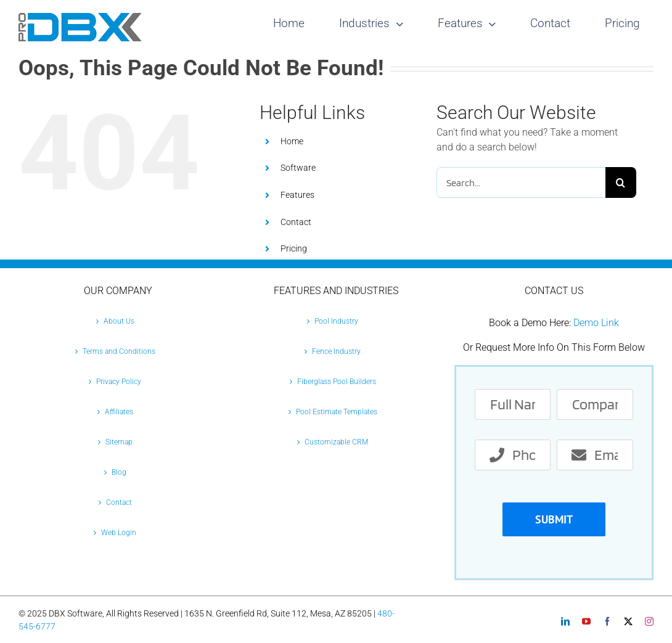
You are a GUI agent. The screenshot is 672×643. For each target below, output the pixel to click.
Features (297, 195)
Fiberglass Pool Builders (337, 382)
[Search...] (521, 182)
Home (292, 141)
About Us (119, 321)
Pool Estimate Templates (337, 412)
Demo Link (596, 323)
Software (298, 168)
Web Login (119, 533)
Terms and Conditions (119, 351)
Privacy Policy (119, 382)
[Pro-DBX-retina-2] (80, 18)
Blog (119, 472)
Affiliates (119, 412)
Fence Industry (336, 351)
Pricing (294, 248)
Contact (296, 222)
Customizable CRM (336, 442)
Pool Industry (336, 321)
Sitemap (119, 442)
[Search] (621, 182)
